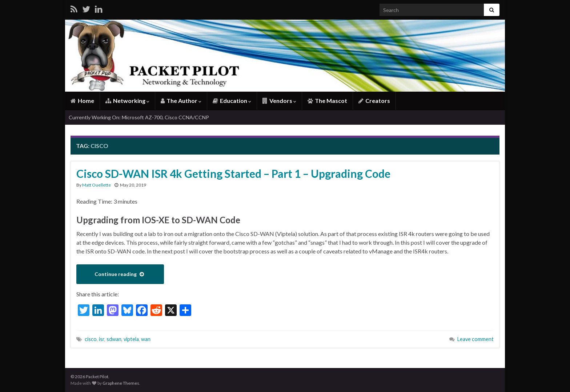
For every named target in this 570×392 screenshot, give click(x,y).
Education (232, 101)
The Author (181, 101)
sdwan (114, 339)
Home (82, 101)
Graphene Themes (121, 383)
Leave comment (475, 339)
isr (102, 339)
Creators (374, 101)
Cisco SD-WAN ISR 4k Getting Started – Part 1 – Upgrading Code (233, 173)
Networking (127, 101)
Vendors (279, 101)
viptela (131, 339)
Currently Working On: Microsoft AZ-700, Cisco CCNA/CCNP (139, 117)
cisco (91, 339)
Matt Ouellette (97, 185)
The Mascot (327, 101)
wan (146, 339)
